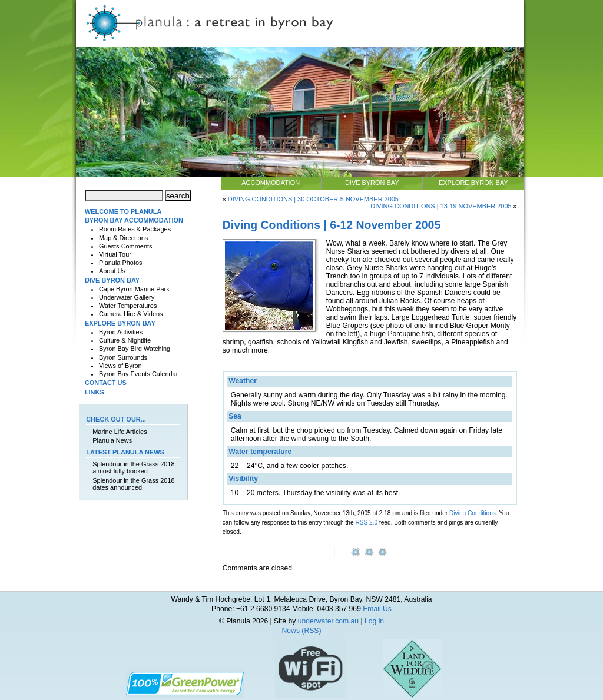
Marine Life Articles (120, 432)
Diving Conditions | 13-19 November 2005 (441, 206)
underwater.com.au (328, 621)
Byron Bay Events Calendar (138, 374)
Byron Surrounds (123, 357)
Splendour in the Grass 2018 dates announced (133, 484)
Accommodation (271, 183)
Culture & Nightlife (125, 340)
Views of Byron (120, 366)
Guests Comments (126, 246)
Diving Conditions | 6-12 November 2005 (332, 225)
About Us (112, 271)
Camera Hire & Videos (131, 314)
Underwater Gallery (127, 297)
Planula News (112, 440)
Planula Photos (121, 263)
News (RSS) (302, 631)
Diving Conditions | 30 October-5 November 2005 (313, 199)
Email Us (377, 609)
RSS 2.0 (366, 522)
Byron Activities (121, 332)
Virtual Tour (115, 254)
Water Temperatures (128, 306)
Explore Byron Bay (473, 183)
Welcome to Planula (123, 211)
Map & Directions (123, 238)
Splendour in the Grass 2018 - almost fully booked (135, 467)
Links (95, 392)
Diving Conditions (473, 513)
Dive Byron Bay (372, 183)
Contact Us (106, 383)
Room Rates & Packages (135, 229)
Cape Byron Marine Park (134, 289)
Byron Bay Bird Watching (135, 349)
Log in (374, 621)
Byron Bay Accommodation (134, 220)
